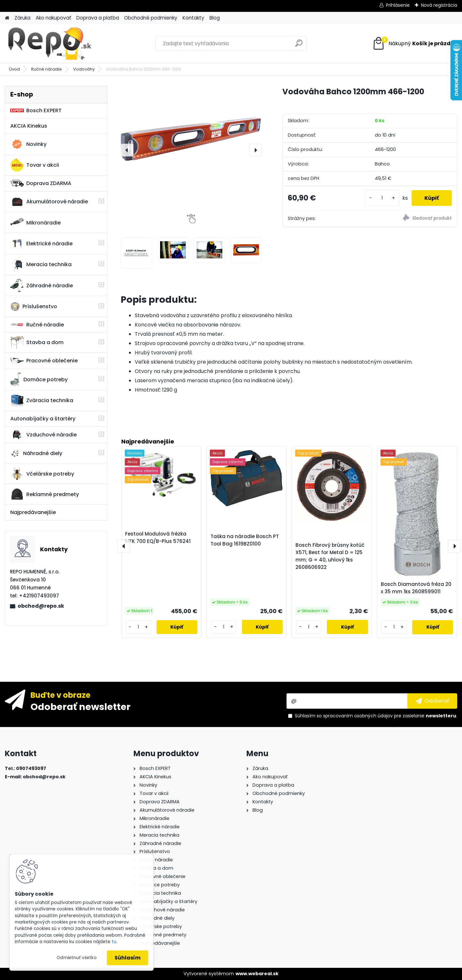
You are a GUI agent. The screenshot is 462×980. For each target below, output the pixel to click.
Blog (215, 18)
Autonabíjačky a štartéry (43, 419)
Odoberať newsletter (81, 706)
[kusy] (382, 198)
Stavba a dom (37, 342)
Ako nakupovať (53, 18)
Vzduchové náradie (43, 435)
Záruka (22, 18)
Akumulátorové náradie (49, 202)
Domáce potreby (39, 379)
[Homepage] (7, 18)
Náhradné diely (36, 453)
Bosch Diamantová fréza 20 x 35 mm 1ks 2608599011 (416, 588)
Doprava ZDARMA (41, 183)
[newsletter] (432, 701)
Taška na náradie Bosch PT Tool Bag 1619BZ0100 (245, 540)
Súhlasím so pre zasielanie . (376, 716)
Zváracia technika (42, 401)
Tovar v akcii (35, 165)
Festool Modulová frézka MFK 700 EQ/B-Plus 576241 (158, 537)
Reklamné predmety (45, 494)
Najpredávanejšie (33, 512)
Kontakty (193, 18)
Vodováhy (84, 69)
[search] (299, 46)
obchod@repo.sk (41, 606)
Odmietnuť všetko (77, 958)
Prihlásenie (398, 5)
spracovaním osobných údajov (358, 716)
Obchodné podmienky (151, 18)
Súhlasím (128, 958)
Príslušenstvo (34, 307)
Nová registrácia (439, 5)
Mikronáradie (35, 223)
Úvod (14, 69)
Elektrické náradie (41, 243)
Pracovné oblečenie (44, 361)
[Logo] (49, 44)
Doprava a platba (98, 18)
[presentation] (127, 150)
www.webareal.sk (257, 974)
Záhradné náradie (42, 285)
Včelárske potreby (42, 474)
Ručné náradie (47, 69)
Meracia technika (41, 265)
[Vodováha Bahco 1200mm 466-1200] (191, 139)
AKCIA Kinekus (29, 126)
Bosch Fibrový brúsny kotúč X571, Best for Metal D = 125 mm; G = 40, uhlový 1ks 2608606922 (330, 556)
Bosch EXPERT (36, 110)
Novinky (28, 144)
